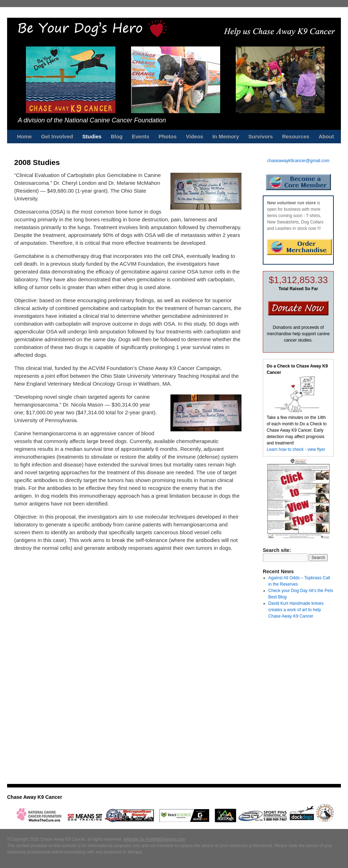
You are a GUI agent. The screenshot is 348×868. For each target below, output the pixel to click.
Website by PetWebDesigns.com (154, 839)
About (326, 136)
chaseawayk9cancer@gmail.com (298, 161)
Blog (117, 136)
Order (300, 247)
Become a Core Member (298, 182)
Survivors (260, 136)
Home (25, 136)
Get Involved (57, 136)
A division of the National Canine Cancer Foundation (92, 120)
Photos (167, 136)
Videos (194, 136)
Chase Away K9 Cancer (35, 797)
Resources (296, 136)
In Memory (226, 136)
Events (140, 136)
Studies (92, 136)
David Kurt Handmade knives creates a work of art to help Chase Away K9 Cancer (296, 610)
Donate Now (298, 308)
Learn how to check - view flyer (296, 449)
